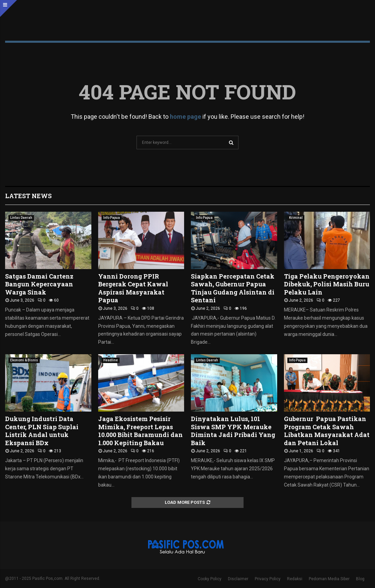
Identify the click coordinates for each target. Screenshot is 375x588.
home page (185, 117)
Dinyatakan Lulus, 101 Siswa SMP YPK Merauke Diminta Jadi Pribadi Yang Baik (233, 431)
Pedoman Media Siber (329, 579)
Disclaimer (238, 579)
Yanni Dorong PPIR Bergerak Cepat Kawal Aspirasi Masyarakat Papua (133, 288)
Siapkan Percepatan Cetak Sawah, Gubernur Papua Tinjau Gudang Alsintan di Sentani (233, 288)
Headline (111, 360)
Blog (360, 579)
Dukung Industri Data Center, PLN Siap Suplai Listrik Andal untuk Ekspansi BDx (42, 431)
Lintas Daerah (21, 218)
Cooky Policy (210, 579)
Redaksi (295, 579)
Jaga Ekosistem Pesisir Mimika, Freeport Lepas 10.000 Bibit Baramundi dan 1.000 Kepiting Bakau (140, 431)
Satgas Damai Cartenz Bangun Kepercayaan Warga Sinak (39, 284)
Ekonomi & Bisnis (24, 360)
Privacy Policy (268, 579)
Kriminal (296, 218)
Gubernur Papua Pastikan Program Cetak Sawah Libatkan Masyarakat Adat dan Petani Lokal (327, 431)
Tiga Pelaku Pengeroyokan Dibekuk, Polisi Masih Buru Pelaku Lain (327, 284)
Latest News (28, 196)
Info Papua (112, 218)
